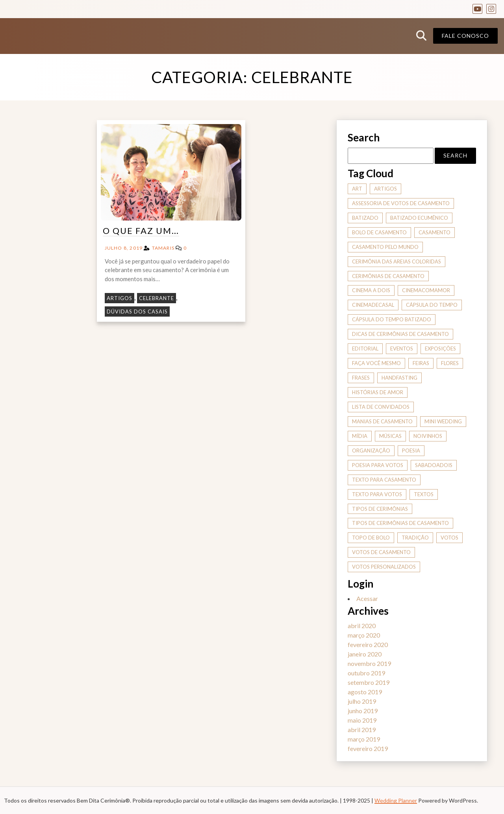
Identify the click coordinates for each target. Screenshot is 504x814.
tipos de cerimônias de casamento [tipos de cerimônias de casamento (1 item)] (400, 523)
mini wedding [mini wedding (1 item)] (443, 421)
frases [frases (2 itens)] (361, 378)
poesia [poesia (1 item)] (411, 451)
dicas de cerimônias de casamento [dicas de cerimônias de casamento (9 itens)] (400, 334)
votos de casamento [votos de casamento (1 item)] (381, 552)
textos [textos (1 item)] (424, 494)
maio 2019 (362, 720)
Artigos (120, 298)
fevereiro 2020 (368, 644)
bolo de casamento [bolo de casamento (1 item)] (379, 232)
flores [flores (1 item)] (450, 363)
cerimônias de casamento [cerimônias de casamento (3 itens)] (388, 276)
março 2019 (364, 739)
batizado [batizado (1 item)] (365, 218)
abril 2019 (362, 730)
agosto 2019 (365, 692)
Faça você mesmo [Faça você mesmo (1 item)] (376, 363)
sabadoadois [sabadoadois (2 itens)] (434, 465)
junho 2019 (363, 711)
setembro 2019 (369, 682)
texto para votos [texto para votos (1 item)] (377, 494)
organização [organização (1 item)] (371, 451)
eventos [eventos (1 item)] (402, 349)
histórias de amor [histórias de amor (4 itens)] (378, 392)
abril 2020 (362, 626)
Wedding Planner (396, 800)
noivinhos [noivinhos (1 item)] (428, 436)
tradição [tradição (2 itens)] (415, 538)
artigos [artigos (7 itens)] (385, 189)
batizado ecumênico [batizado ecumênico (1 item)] (419, 218)
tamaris (163, 248)
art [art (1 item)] (357, 189)
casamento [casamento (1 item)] (435, 232)
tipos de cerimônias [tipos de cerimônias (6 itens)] (380, 509)
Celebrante (157, 298)
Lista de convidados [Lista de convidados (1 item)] (381, 407)
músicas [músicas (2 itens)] (390, 436)
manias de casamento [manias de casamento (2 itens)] (382, 421)
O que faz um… (141, 231)
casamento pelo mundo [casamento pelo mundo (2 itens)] (385, 247)
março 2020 (364, 635)
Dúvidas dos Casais (137, 312)
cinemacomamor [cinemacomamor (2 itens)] (426, 290)
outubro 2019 (366, 673)
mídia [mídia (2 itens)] (360, 436)
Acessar (367, 598)
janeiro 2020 (365, 654)
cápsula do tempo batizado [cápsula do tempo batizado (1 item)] (392, 319)
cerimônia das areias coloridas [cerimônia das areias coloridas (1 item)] (397, 261)
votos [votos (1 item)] (449, 538)
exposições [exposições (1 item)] (440, 349)
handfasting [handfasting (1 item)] (399, 378)
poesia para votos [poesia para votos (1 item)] (378, 465)
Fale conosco (465, 36)
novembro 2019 (369, 663)
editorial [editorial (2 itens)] (365, 349)
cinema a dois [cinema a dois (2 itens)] (371, 290)
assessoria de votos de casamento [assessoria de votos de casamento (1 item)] (401, 203)
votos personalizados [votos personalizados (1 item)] (384, 567)
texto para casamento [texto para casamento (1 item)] (384, 480)
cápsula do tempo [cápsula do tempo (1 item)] (432, 305)
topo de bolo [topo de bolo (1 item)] (371, 538)
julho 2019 (362, 701)
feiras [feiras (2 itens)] (421, 363)
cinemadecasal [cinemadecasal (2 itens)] (373, 305)
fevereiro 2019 (368, 748)
